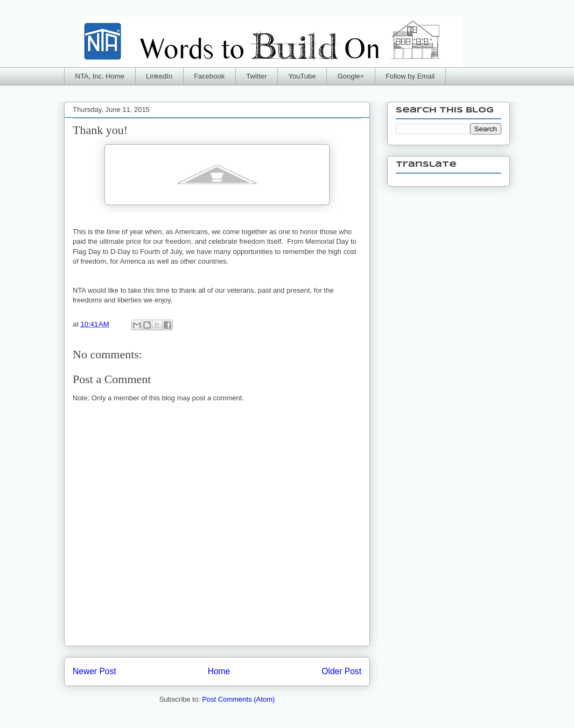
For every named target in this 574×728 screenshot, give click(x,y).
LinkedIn (159, 76)
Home (219, 671)
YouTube (302, 76)
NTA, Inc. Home (100, 76)
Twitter (256, 76)
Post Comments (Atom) (238, 699)
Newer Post (94, 671)
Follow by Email (410, 76)
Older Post (341, 671)
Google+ (351, 76)
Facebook (209, 76)
